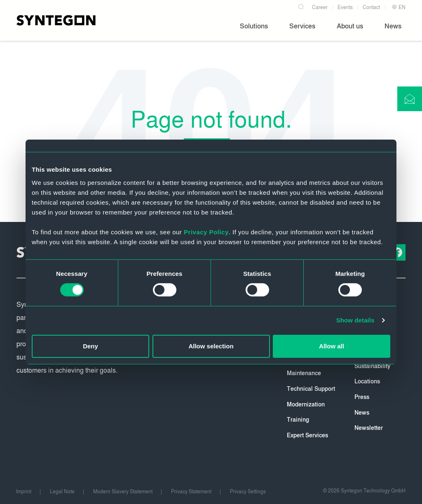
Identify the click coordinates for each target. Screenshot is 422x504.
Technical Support (311, 389)
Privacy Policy (206, 232)
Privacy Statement (191, 492)
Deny (90, 346)
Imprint (24, 492)
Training (298, 420)
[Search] (301, 6)
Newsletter (369, 428)
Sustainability (372, 366)
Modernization (306, 405)
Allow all (332, 346)
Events (345, 7)
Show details (355, 320)
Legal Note (62, 492)
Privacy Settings (248, 492)
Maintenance (304, 373)
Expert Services (307, 435)
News (362, 413)
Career (320, 7)
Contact (371, 7)
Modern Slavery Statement (123, 492)
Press (362, 397)
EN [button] (399, 7)
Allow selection (211, 346)
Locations (367, 381)
